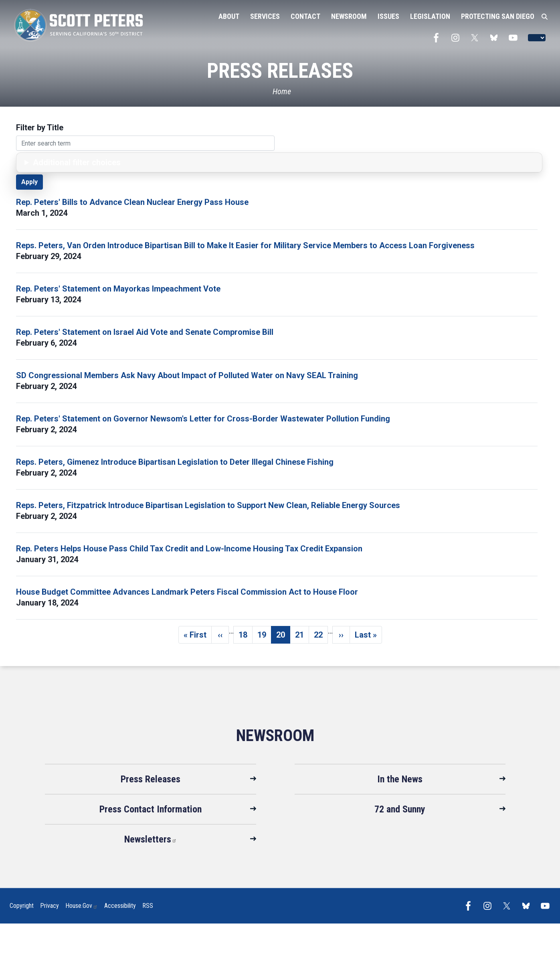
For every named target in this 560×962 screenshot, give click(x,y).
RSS (148, 906)
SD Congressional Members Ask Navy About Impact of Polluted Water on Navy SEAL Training (187, 375)
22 (321, 637)
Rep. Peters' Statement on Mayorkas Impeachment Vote (118, 289)
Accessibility (120, 906)
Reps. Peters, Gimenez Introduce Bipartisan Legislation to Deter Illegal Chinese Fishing (175, 462)
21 (302, 637)
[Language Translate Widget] (537, 38)
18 (246, 637)
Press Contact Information (151, 809)
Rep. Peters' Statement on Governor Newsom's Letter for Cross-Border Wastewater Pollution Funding (203, 419)
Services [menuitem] (265, 16)
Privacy (50, 906)
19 (264, 637)
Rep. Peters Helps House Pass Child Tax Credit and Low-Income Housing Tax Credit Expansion (189, 549)
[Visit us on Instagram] (457, 38)
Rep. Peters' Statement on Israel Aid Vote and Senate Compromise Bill (145, 332)
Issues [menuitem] (388, 16)
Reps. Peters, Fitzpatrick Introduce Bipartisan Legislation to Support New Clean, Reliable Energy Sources (208, 505)
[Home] (280, 91)
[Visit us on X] (477, 38)
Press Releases (151, 779)
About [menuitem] (229, 16)
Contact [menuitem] (305, 16)
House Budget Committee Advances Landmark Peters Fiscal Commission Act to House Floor (187, 592)
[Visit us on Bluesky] (496, 38)
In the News (400, 779)
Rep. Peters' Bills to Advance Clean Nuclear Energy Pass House (132, 202)
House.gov (82, 906)
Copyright (22, 906)
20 (283, 637)
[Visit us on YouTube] (515, 38)
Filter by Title (40, 128)
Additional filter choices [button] (77, 162)
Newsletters (151, 839)
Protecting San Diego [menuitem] (498, 16)
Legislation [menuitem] (430, 16)
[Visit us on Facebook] (438, 38)
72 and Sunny (400, 809)
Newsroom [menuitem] (349, 16)
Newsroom (275, 736)
